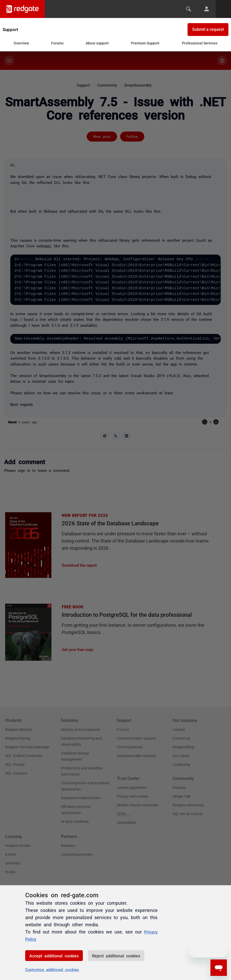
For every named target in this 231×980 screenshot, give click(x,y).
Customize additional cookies (52, 969)
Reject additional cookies (116, 956)
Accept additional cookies (54, 956)
